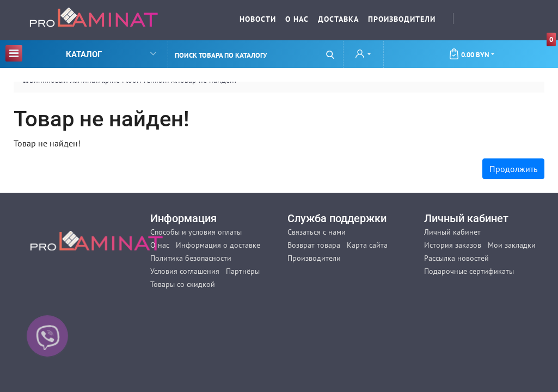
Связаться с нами (317, 232)
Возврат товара (314, 245)
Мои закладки (512, 245)
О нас (297, 19)
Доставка (338, 19)
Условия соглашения (185, 271)
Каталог (81, 53)
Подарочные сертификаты (469, 271)
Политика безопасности (191, 258)
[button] (363, 55)
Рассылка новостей (456, 258)
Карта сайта (367, 245)
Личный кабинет (452, 232)
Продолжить (513, 169)
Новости (258, 19)
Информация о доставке (218, 245)
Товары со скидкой (183, 284)
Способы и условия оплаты (196, 232)
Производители (402, 19)
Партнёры (243, 271)
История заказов (453, 245)
